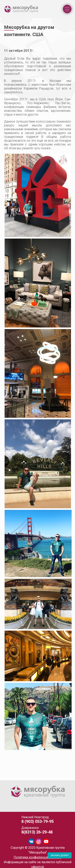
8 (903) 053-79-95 (37, 821)
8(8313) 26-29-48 (37, 832)
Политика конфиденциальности (37, 857)
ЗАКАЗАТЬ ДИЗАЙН (60, 855)
